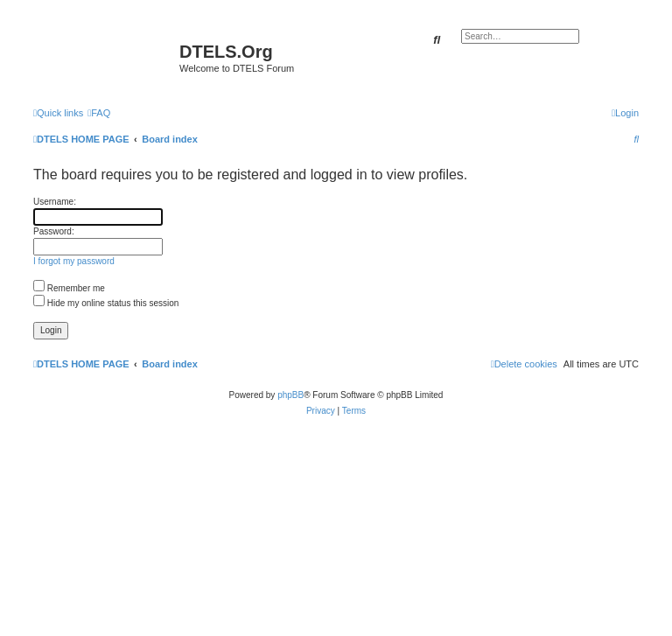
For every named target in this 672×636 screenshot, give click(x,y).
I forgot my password (74, 261)
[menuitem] (99, 113)
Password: (54, 231)
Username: (55, 202)
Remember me (69, 288)
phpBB (290, 395)
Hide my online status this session (106, 303)
